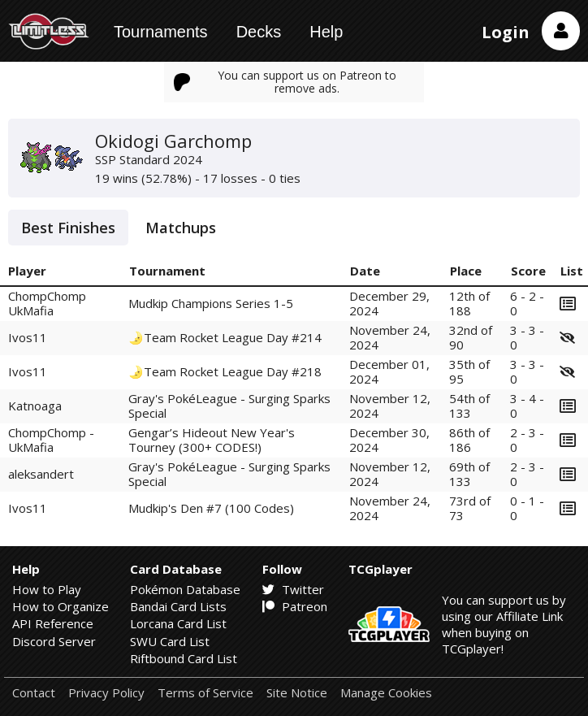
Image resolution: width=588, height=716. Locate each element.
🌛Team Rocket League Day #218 (225, 371)
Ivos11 (28, 337)
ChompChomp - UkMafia (51, 439)
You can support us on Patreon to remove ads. (285, 82)
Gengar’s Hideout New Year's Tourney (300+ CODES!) (212, 439)
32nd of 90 (471, 337)
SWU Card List (170, 641)
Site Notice (297, 693)
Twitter (293, 589)
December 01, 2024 (389, 371)
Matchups (181, 228)
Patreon (295, 606)
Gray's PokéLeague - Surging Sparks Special (229, 405)
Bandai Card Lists (178, 606)
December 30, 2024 (389, 439)
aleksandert (41, 474)
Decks (259, 32)
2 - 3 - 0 (527, 439)
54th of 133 (469, 405)
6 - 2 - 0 (527, 303)
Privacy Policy (106, 693)
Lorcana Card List (178, 623)
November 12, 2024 (390, 405)
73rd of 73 (470, 508)
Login (506, 32)
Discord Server (54, 641)
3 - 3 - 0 (527, 337)
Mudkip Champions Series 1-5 (211, 303)
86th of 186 (469, 439)
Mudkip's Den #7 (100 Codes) (211, 508)
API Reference (53, 623)
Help (326, 32)
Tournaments (161, 32)
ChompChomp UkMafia (47, 303)
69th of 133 (469, 473)
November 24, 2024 (390, 337)
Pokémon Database (185, 589)
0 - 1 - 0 (527, 508)
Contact (34, 693)
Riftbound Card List (184, 658)
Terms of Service (205, 693)
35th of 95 (469, 371)
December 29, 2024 (389, 303)
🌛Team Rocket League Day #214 (225, 337)
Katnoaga (35, 406)
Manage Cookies (386, 693)
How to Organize (61, 606)
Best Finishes (68, 228)
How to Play (47, 589)
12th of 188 (469, 303)
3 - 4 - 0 (527, 405)
